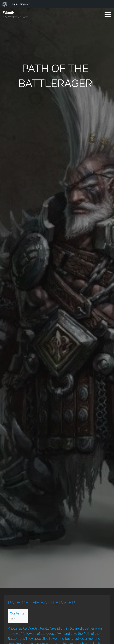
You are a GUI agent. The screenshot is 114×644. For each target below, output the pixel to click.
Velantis (9, 12)
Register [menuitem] (25, 4)
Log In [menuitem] (14, 4)
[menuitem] (5, 4)
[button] (109, 15)
